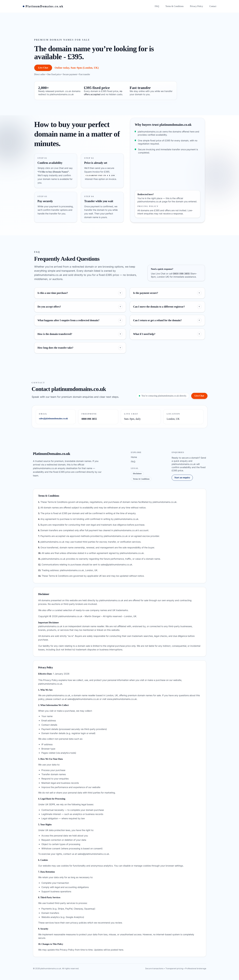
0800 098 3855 (181, 274)
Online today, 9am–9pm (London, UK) (77, 68)
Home (134, 457)
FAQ (133, 462)
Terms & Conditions (141, 479)
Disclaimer (137, 474)
